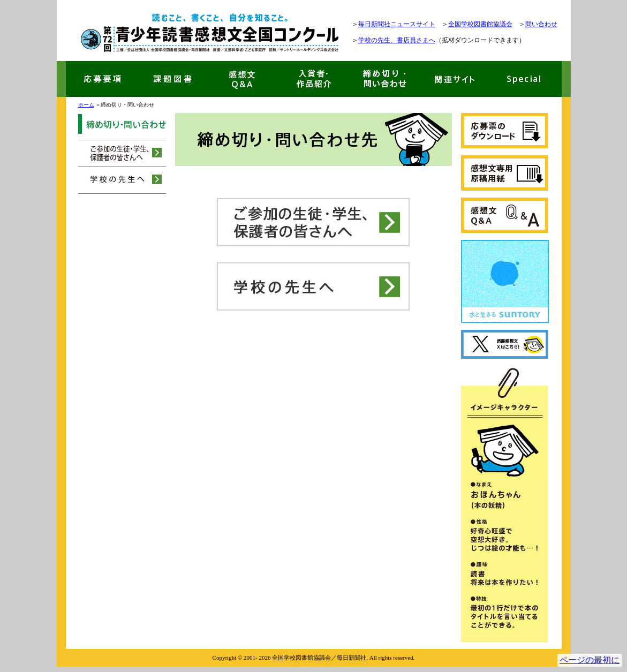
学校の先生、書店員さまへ (397, 40)
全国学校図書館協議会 (480, 24)
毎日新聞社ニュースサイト (397, 24)
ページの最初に (590, 660)
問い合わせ (541, 24)
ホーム (86, 105)
